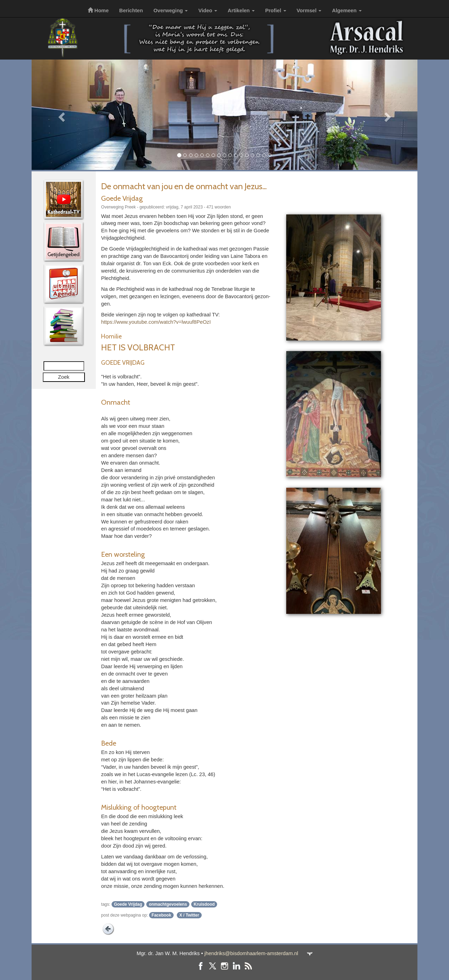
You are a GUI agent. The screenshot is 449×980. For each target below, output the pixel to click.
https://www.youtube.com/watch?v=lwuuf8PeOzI (156, 322)
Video (208, 11)
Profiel (276, 11)
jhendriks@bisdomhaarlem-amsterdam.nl (251, 953)
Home (98, 11)
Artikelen (241, 11)
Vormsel (309, 11)
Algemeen (347, 11)
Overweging (170, 11)
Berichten (131, 11)
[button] (61, 115)
